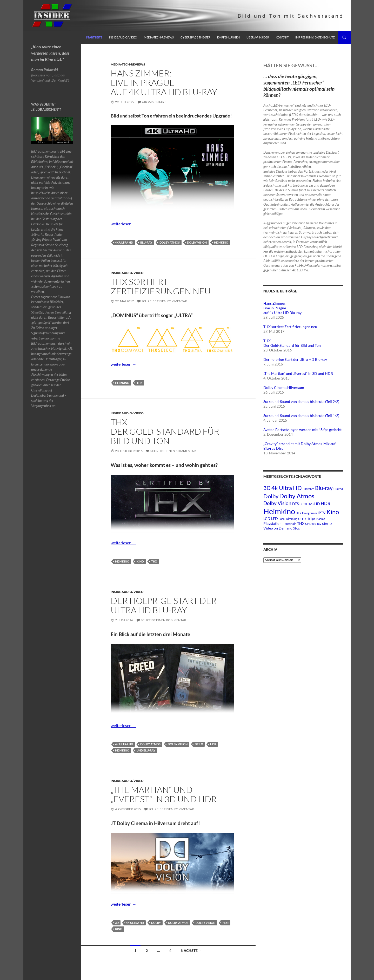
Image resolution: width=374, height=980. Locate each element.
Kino (140, 561)
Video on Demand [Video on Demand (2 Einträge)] (278, 528)
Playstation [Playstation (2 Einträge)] (272, 523)
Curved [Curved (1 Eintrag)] (338, 489)
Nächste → (191, 950)
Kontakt (282, 37)
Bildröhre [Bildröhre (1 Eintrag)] (308, 489)
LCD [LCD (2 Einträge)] (267, 518)
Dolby (156, 923)
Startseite (94, 37)
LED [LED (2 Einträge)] (275, 518)
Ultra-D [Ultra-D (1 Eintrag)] (327, 524)
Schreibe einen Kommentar (164, 301)
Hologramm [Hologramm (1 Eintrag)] (309, 513)
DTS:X (199, 744)
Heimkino (221, 242)
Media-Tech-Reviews (159, 37)
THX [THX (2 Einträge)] (301, 523)
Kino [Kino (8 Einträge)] (333, 512)
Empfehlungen (228, 37)
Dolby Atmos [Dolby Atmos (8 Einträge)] (297, 496)
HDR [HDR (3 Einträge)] (326, 503)
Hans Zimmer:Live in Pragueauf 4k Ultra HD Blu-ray (164, 83)
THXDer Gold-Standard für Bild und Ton (165, 431)
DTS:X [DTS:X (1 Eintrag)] (303, 504)
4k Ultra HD (124, 242)
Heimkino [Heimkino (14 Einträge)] (279, 511)
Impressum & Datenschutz (315, 37)
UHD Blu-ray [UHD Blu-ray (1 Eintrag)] (313, 524)
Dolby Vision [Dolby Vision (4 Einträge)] (277, 503)
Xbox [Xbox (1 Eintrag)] (296, 528)
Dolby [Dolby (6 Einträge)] (271, 496)
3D (117, 923)
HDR (213, 744)
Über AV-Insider (258, 37)
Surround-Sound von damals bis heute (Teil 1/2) (301, 416)
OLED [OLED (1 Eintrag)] (302, 519)
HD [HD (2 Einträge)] (317, 504)
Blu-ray (146, 242)
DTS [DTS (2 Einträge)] (295, 504)
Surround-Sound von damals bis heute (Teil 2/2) (301, 401)
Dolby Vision (197, 242)
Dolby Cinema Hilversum (284, 387)
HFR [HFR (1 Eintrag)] (299, 513)
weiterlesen (123, 224)
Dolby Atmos (170, 242)
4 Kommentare (154, 102)
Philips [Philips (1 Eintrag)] (311, 519)
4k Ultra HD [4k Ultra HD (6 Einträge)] (287, 488)
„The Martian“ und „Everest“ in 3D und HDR (164, 794)
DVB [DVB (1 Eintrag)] (311, 504)
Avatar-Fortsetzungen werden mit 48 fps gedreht (302, 430)
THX (139, 383)
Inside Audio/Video (123, 37)
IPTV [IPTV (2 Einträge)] (322, 513)
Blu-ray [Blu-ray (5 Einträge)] (324, 488)
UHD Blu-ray (146, 750)
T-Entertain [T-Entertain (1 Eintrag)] (289, 524)
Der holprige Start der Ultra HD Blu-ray (164, 605)
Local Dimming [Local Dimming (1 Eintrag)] (288, 519)
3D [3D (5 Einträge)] (267, 488)
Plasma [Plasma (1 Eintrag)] (320, 519)
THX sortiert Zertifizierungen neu (161, 286)
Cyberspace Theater (195, 37)
